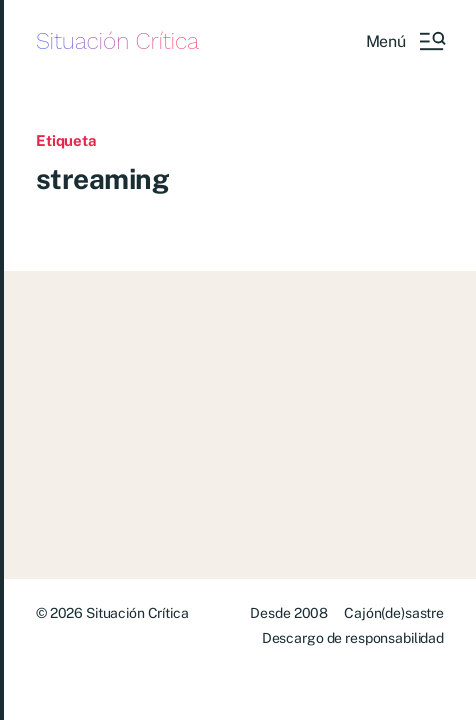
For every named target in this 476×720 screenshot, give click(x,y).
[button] (405, 41)
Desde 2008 (289, 613)
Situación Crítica (117, 41)
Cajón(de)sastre (394, 613)
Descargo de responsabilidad (353, 638)
